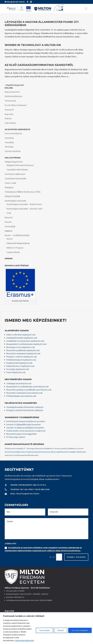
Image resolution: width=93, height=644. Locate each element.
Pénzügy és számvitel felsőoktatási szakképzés (25, 410)
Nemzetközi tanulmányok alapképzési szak (23, 354)
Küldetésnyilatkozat (13, 96)
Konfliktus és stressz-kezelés (56, 448)
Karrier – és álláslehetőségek (17, 235)
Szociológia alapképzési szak (18, 369)
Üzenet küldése (76, 557)
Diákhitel (9, 231)
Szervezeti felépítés (13, 133)
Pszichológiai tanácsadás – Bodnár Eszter (24, 204)
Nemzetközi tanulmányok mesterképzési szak (24, 393)
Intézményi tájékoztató (15, 174)
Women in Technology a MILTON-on (33, 45)
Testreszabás (44, 630)
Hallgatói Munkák (12, 196)
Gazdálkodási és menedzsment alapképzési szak (25, 341)
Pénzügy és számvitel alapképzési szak (22, 357)
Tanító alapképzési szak (16, 372)
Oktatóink (9, 147)
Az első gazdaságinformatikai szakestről (39, 65)
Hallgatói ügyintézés (14, 162)
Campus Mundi (13, 252)
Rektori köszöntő (12, 92)
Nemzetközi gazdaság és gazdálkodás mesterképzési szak (29, 390)
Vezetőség (9, 138)
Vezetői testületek (13, 151)
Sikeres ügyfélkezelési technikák (63, 452)
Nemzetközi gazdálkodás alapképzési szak (23, 350)
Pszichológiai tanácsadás (15, 201)
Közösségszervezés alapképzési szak (21, 347)
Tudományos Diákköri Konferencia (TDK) (23, 192)
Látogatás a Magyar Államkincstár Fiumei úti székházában (42, 23)
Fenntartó (9, 110)
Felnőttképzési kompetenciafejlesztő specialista (26, 421)
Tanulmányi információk (15, 178)
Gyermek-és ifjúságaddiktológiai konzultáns (24, 425)
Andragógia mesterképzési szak (19, 383)
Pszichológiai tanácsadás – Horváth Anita (24, 209)
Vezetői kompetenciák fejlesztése (26, 455)
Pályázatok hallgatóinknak (18, 243)
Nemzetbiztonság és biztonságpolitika (22, 434)
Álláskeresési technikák (14, 448)
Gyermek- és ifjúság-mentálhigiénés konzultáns (25, 428)
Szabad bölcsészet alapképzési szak (20, 366)
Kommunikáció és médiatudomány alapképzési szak (26, 344)
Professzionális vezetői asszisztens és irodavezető (26, 431)
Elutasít (61, 630)
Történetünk (10, 101)
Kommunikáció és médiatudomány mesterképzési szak (27, 387)
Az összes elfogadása (80, 630)
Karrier (10, 239)
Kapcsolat (9, 114)
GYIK (9, 213)
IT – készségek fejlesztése (34, 448)
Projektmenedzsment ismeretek (38, 452)
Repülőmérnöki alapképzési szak (19, 363)
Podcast (8, 118)
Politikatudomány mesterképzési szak (21, 396)
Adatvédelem (10, 123)
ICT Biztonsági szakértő (16, 437)
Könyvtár (9, 217)
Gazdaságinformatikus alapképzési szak (22, 338)
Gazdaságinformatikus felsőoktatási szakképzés (25, 407)
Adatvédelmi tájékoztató (24, 640)
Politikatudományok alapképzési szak (21, 360)
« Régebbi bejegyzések (14, 85)
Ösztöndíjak (10, 226)
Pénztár (8, 222)
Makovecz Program (15, 248)
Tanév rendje (10, 183)
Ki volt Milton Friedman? (16, 105)
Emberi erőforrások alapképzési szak (21, 335)
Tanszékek (9, 142)
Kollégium (9, 187)
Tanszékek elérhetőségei (17, 170)
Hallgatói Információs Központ (20, 165)
